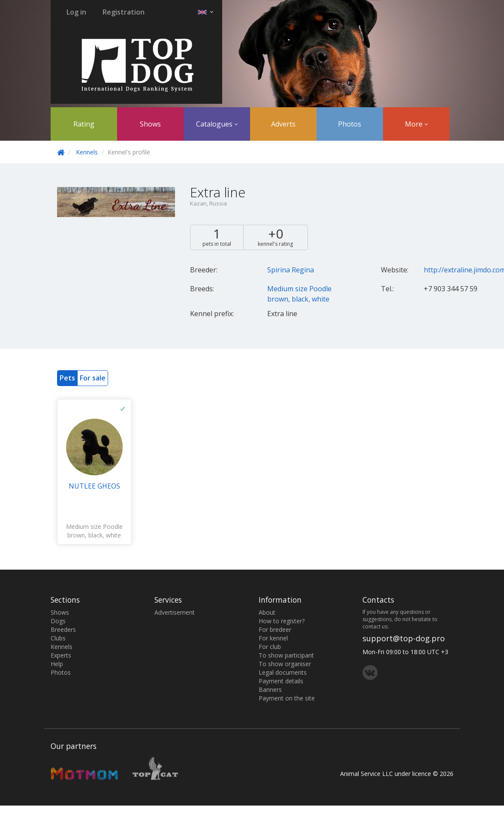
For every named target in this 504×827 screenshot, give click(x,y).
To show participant (286, 655)
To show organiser (285, 664)
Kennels (87, 152)
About (267, 612)
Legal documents (283, 672)
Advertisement (175, 612)
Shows (150, 124)
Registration (124, 12)
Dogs (58, 621)
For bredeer (275, 629)
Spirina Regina (291, 270)
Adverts (283, 124)
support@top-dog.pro (404, 638)
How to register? (282, 621)
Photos (350, 124)
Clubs (58, 638)
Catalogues (217, 124)
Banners (270, 690)
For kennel (273, 638)
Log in (76, 12)
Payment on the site (287, 698)
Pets (67, 378)
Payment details (281, 681)
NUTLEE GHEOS (94, 486)
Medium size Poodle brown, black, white (94, 531)
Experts (61, 655)
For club (270, 647)
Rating (84, 124)
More (416, 124)
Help (57, 664)
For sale (93, 378)
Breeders (63, 629)
